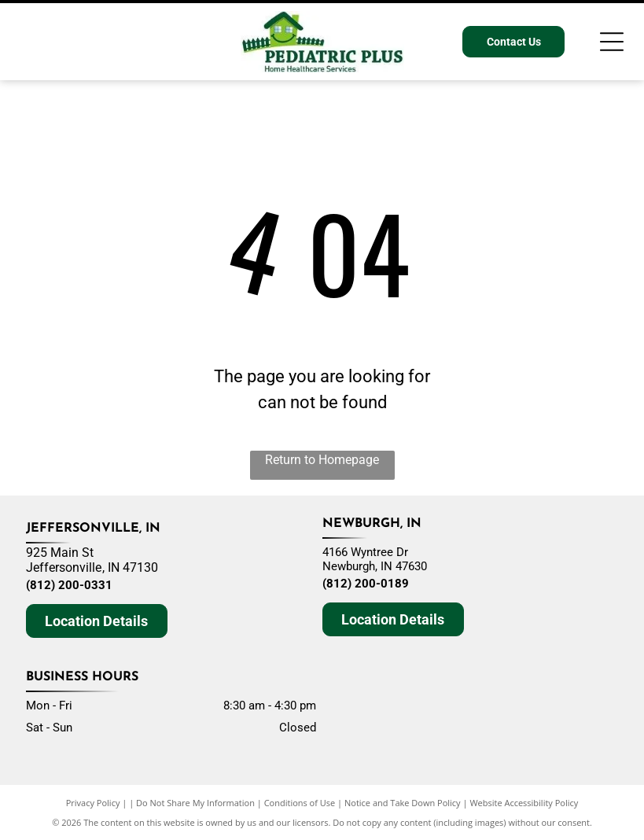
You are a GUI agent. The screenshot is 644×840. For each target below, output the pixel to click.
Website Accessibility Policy (524, 803)
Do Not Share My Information (195, 803)
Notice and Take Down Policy (403, 803)
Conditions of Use (300, 803)
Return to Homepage (322, 460)
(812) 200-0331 (69, 585)
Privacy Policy (93, 803)
